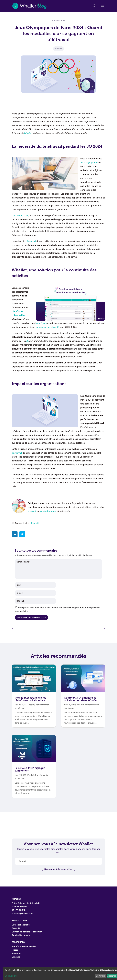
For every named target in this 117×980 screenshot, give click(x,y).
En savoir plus (11, 976)
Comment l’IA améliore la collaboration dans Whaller (81, 699)
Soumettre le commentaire (31, 617)
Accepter (112, 976)
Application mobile (21, 935)
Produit (58, 49)
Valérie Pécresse (20, 216)
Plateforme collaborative (24, 946)
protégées (41, 323)
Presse (15, 950)
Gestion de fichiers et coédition (27, 932)
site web (32, 511)
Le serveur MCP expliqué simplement (30, 769)
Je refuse (100, 976)
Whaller (28, 133)
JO (28, 341)
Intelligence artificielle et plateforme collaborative (30, 699)
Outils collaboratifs (21, 925)
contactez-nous (48, 511)
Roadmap (16, 953)
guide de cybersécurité (47, 327)
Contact (16, 957)
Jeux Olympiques (89, 163)
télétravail (31, 241)
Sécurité (16, 928)
